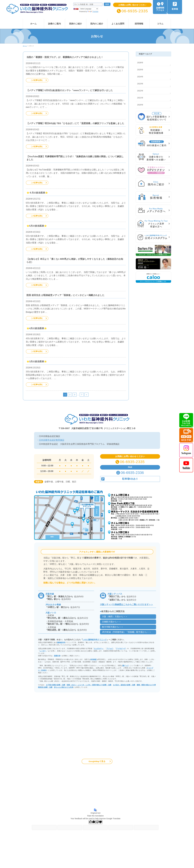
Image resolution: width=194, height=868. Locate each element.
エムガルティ (99, 649)
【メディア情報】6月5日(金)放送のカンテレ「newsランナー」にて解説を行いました (70, 90)
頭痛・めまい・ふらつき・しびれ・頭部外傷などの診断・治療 (89, 685)
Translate (93, 12)
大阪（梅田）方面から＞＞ (115, 617)
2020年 (140, 105)
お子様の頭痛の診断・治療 (56, 685)
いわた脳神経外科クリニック (95, 640)
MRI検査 (94, 659)
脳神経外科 (61, 642)
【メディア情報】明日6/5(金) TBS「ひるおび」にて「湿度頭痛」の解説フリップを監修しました (75, 123)
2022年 (140, 91)
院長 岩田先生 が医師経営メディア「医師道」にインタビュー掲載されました (65, 295)
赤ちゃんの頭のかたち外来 (64, 687)
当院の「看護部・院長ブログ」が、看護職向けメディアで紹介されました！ (65, 57)
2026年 (140, 63)
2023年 (140, 84)
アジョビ (110, 649)
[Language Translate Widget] (89, 9)
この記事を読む (37, 80)
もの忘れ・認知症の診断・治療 (124, 685)
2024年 (140, 77)
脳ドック (126, 666)
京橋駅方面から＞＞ (112, 622)
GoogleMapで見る (97, 761)
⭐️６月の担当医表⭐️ (37, 193)
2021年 (140, 98)
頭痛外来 (57, 656)
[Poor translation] (99, 822)
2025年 (140, 70)
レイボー (43, 651)
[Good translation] (92, 822)
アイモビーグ (121, 649)
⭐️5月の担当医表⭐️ (37, 226)
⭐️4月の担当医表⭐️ (37, 328)
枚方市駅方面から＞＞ (113, 627)
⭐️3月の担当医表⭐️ (37, 362)
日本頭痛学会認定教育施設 (52, 440)
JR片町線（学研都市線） (127, 632)
